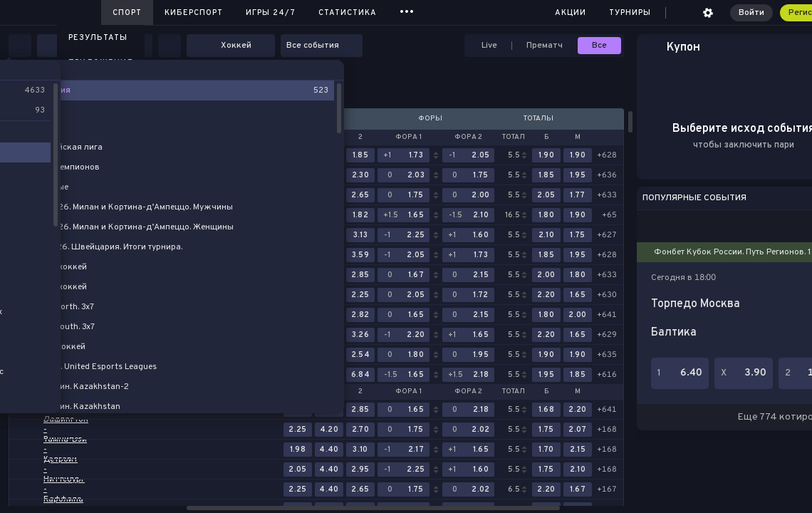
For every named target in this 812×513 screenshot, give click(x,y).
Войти (751, 13)
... (407, 10)
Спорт (127, 13)
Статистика (348, 13)
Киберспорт (194, 13)
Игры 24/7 (271, 13)
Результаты (98, 38)
